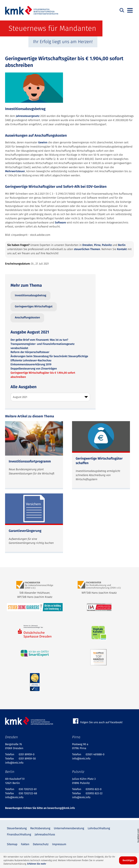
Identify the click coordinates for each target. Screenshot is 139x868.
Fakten (25, 844)
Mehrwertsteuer (15, 171)
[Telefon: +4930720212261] (28, 789)
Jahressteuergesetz (28, 116)
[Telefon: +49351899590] (27, 755)
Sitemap (12, 844)
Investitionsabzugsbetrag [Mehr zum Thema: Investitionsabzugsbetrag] (30, 296)
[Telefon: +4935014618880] (95, 755)
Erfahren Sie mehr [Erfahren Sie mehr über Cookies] (37, 864)
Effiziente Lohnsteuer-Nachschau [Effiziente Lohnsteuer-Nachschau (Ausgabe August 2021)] (31, 361)
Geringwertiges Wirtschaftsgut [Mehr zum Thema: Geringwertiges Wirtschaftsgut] (34, 307)
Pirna (97, 245)
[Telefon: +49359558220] (94, 789)
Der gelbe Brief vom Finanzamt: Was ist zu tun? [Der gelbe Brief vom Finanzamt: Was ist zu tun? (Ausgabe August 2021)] (39, 340)
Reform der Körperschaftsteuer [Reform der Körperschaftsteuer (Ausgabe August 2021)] (30, 352)
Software (60, 223)
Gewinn (43, 143)
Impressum (59, 844)
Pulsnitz (107, 245)
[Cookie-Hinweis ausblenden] (128, 860)
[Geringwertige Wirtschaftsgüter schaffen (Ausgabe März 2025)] (101, 455)
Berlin (122, 245)
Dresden (88, 245)
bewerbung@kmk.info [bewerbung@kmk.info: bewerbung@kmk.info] (61, 808)
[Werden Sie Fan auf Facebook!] (103, 721)
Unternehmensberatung (69, 828)
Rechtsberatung (40, 828)
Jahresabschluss (45, 835)
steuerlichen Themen (87, 249)
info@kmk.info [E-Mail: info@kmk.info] (14, 763)
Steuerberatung (17, 828)
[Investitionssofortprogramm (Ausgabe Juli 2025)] (34, 455)
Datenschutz (41, 844)
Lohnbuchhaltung (99, 828)
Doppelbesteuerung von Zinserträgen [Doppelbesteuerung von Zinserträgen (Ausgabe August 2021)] (34, 369)
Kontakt (122, 249)
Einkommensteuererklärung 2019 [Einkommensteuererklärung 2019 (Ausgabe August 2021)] (31, 365)
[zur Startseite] (32, 10)
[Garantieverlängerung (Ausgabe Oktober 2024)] (34, 523)
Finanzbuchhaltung (19, 835)
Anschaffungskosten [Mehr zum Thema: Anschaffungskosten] (27, 318)
